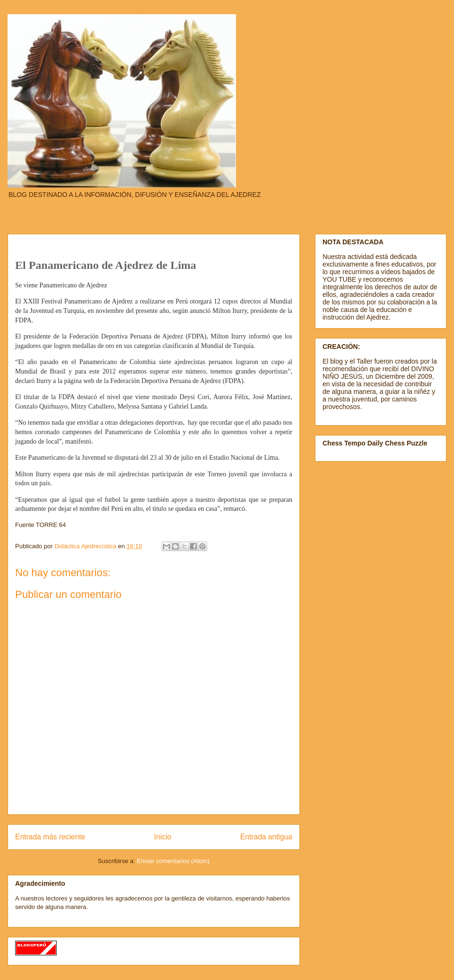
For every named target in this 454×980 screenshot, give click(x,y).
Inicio (163, 837)
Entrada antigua (266, 837)
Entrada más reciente (50, 837)
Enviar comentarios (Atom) (173, 861)
